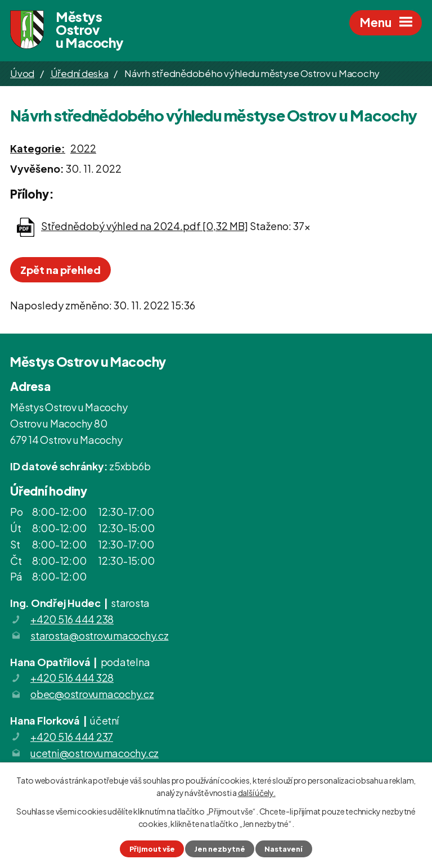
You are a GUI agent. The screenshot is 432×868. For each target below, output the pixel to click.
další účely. (257, 793)
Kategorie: (38, 148)
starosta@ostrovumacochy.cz (100, 635)
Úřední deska (80, 73)
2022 (83, 148)
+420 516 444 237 (72, 737)
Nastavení (283, 849)
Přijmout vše (152, 849)
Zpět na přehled (60, 270)
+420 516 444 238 (72, 619)
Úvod (22, 73)
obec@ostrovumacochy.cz (92, 694)
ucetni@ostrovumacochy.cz (94, 753)
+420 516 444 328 (72, 678)
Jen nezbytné (220, 849)
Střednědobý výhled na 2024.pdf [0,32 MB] (145, 226)
